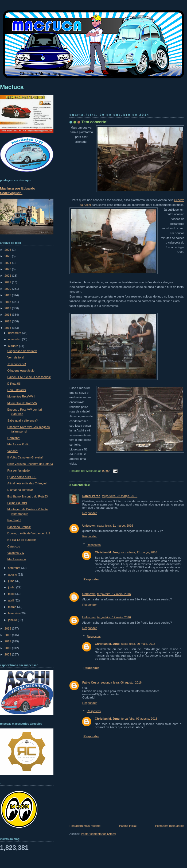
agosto (13, 574)
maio (12, 594)
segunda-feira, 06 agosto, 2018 (121, 682)
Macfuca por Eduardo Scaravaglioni (18, 191)
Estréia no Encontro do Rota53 (28, 496)
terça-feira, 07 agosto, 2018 (139, 719)
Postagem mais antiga (170, 826)
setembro (15, 568)
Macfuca (12, 87)
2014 (8, 328)
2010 (8, 648)
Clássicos (14, 546)
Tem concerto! (95, 122)
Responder (89, 513)
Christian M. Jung (107, 552)
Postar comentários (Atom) (98, 834)
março (13, 607)
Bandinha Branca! (19, 527)
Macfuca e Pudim (19, 444)
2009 (8, 654)
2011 (8, 641)
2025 (8, 256)
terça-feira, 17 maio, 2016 (114, 594)
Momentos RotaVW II (22, 396)
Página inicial (128, 826)
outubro (13, 346)
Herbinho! (14, 438)
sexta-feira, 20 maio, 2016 (138, 644)
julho (11, 581)
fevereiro (14, 613)
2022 (8, 276)
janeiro (13, 620)
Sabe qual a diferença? (23, 421)
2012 (8, 635)
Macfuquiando (17, 559)
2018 (8, 302)
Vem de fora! (16, 357)
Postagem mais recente (85, 826)
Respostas (94, 545)
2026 (8, 250)
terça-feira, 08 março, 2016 (120, 496)
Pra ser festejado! (19, 470)
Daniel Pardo (91, 496)
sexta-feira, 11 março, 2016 (115, 526)
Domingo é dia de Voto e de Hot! (29, 533)
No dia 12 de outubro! (22, 540)
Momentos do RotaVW (22, 403)
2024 (8, 263)
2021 (8, 282)
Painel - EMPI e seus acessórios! (29, 377)
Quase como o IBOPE (22, 477)
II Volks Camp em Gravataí (25, 457)
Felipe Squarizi (17, 503)
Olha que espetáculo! (21, 371)
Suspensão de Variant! (22, 351)
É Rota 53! (14, 384)
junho (12, 587)
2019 (8, 295)
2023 (8, 269)
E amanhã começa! (20, 490)
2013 (8, 628)
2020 (8, 289)
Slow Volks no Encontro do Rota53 (30, 464)
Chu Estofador (17, 390)
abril (11, 600)
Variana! (13, 451)
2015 (8, 321)
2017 (8, 308)
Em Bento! (14, 520)
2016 (8, 315)
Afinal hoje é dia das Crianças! (27, 483)
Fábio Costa (91, 682)
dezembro (15, 333)
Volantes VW (16, 553)
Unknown (89, 526)
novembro (15, 339)
